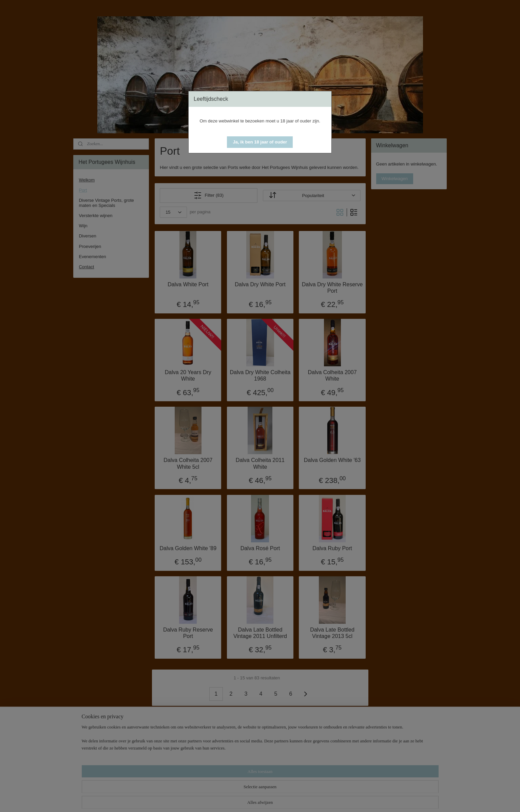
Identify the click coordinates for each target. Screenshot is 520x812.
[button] (260, 142)
